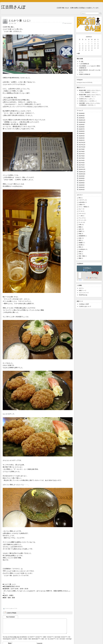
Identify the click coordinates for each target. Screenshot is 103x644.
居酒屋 (81, 243)
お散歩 (81, 205)
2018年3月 (82, 138)
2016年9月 (82, 176)
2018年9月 (82, 125)
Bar (80, 198)
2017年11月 (82, 145)
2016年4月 (82, 187)
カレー (81, 209)
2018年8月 (82, 127)
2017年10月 (82, 147)
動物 (80, 227)
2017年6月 (82, 156)
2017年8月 (82, 152)
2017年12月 (82, 143)
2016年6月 (82, 183)
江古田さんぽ (13, 7)
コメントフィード (84, 293)
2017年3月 (82, 163)
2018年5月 (82, 134)
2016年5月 (82, 185)
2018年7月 (82, 129)
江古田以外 (82, 249)
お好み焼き (82, 202)
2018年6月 (82, 131)
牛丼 (80, 254)
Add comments (68, 23)
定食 (15, 23)
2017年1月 (82, 167)
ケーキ (81, 211)
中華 (80, 225)
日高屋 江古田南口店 (85, 74)
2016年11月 (82, 172)
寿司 (80, 240)
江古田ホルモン (83, 99)
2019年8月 (82, 113)
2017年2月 (82, 165)
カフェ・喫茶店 (83, 207)
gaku (12, 608)
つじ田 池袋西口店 (84, 64)
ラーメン (81, 220)
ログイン (81, 288)
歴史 (80, 247)
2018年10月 (82, 122)
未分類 (81, 245)
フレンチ (81, 218)
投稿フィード (83, 290)
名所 (80, 229)
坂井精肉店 (16, 569)
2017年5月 (82, 158)
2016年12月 (82, 169)
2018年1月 (82, 140)
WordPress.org (83, 295)
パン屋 (81, 216)
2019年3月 (82, 118)
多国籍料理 (82, 236)
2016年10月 (82, 174)
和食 (12, 23)
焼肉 (80, 252)
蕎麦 (80, 258)
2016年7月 (82, 181)
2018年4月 (82, 136)
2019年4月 (82, 116)
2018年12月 (82, 120)
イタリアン (82, 200)
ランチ (81, 222)
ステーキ (81, 214)
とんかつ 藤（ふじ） (20, 20)
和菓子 (81, 231)
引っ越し (81, 62)
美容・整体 (82, 256)
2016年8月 (82, 178)
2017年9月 (82, 149)
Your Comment (10, 617)
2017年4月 (82, 160)
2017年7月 (82, 154)
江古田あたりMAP (84, 304)
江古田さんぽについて (85, 306)
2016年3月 (82, 190)
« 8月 (78, 54)
